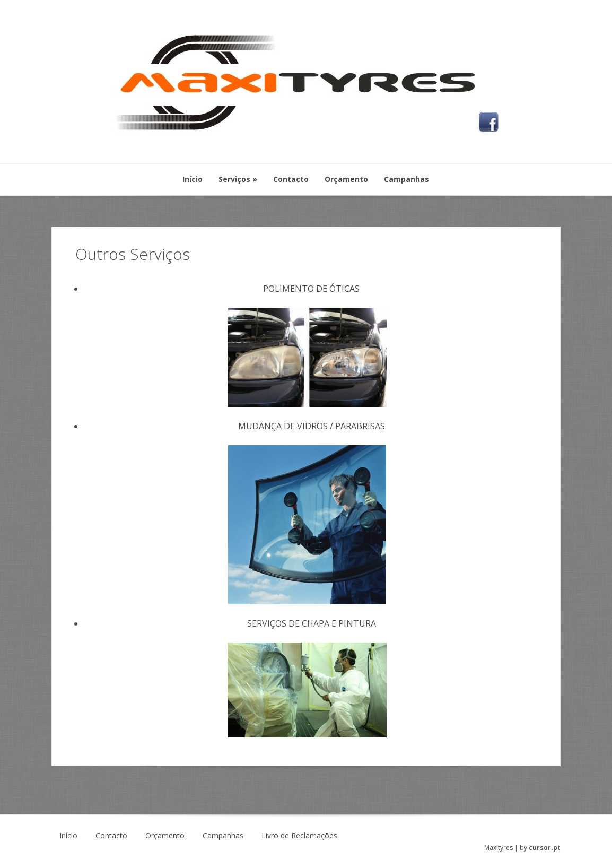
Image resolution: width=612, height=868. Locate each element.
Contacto (111, 836)
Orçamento (165, 836)
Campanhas (223, 836)
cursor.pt (545, 848)
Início (68, 836)
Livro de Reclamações (299, 836)
